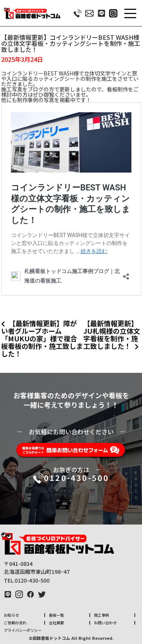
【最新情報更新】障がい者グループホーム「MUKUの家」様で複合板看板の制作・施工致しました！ (42, 338)
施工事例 (101, 615)
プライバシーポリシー (23, 630)
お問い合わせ (105, 623)
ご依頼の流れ (15, 623)
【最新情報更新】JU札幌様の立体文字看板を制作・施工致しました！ (112, 335)
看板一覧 (56, 615)
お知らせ (11, 615)
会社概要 (56, 623)
